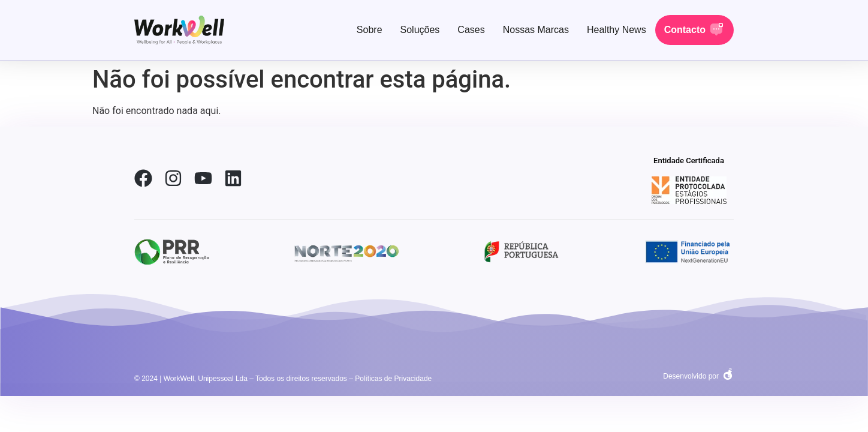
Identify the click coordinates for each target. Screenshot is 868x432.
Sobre (370, 30)
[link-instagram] (173, 178)
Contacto (685, 30)
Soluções (420, 30)
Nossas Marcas (536, 30)
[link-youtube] (203, 178)
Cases (471, 30)
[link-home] (179, 30)
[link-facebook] (143, 178)
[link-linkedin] (233, 178)
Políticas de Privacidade (393, 379)
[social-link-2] (689, 190)
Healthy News (617, 30)
